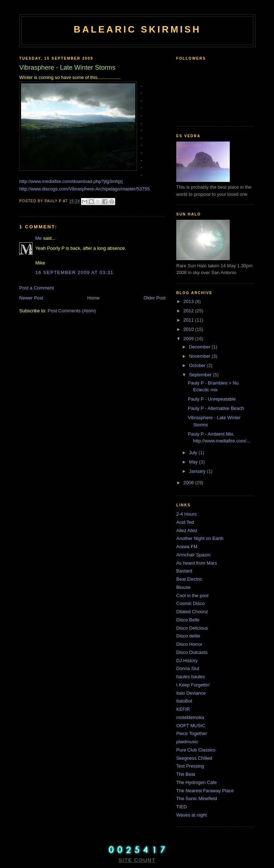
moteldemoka (190, 717)
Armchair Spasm (193, 555)
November (201, 356)
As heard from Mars (197, 563)
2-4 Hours (186, 514)
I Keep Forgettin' (193, 685)
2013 (189, 301)
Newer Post (31, 298)
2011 (189, 320)
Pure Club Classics (196, 750)
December (201, 347)
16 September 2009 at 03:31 (74, 272)
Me (39, 238)
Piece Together (192, 733)
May (194, 462)
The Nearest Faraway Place (205, 791)
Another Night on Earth (200, 538)
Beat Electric (189, 579)
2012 (189, 311)
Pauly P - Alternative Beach (216, 408)
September (201, 375)
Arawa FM (187, 547)
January (198, 471)
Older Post (155, 298)
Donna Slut (188, 668)
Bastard (184, 571)
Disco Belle (188, 620)
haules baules (191, 677)
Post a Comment (37, 288)
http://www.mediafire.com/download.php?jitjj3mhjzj (71, 181)
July (194, 453)
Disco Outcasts (192, 652)
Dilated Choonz (192, 612)
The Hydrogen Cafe (196, 782)
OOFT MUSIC (191, 726)
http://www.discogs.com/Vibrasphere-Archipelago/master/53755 (84, 189)
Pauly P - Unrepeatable (212, 399)
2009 (189, 339)
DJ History (187, 661)
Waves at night (192, 815)
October (198, 365)
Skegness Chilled (194, 758)
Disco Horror (189, 644)
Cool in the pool (192, 596)
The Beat (186, 774)
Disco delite (188, 636)
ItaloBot (184, 701)
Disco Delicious (192, 628)
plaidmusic (187, 742)
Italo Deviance (191, 693)
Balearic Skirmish (137, 29)
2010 (189, 329)
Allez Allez (187, 530)
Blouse (183, 587)
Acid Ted (185, 522)
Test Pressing (190, 766)
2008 (189, 483)
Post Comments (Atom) (72, 311)
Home (94, 298)
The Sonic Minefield (197, 798)
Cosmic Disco (190, 603)
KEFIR (183, 709)
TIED (182, 807)
